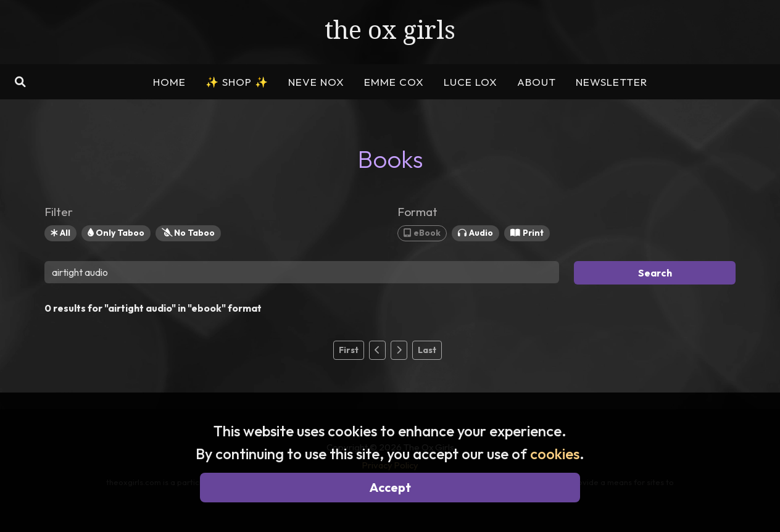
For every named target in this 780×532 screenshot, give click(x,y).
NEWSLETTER (612, 82)
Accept (390, 487)
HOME (169, 82)
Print (527, 233)
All (60, 233)
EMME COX (394, 82)
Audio (475, 233)
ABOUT (537, 82)
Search (655, 273)
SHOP (237, 82)
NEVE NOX (316, 82)
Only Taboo (116, 233)
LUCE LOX (471, 82)
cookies (555, 454)
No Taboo (188, 233)
